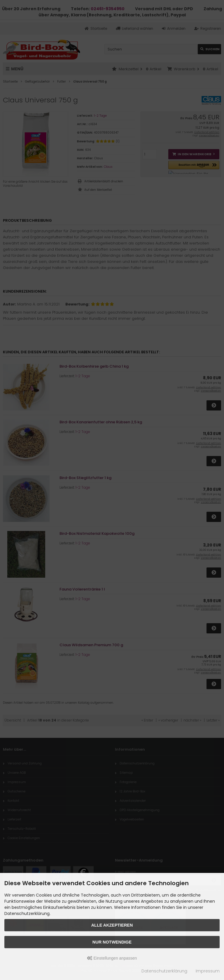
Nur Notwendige (112, 942)
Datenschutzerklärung (164, 971)
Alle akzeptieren (112, 925)
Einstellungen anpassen (112, 958)
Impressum (208, 971)
